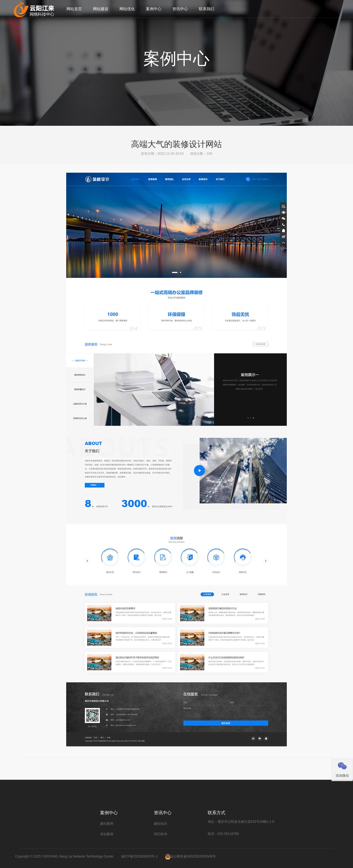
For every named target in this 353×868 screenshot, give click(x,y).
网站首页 (74, 9)
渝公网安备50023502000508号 (193, 856)
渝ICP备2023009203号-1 (139, 856)
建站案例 (107, 824)
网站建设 (101, 9)
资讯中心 (180, 9)
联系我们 (207, 9)
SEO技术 (161, 834)
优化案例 (107, 834)
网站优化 (127, 9)
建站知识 (161, 824)
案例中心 (154, 9)
